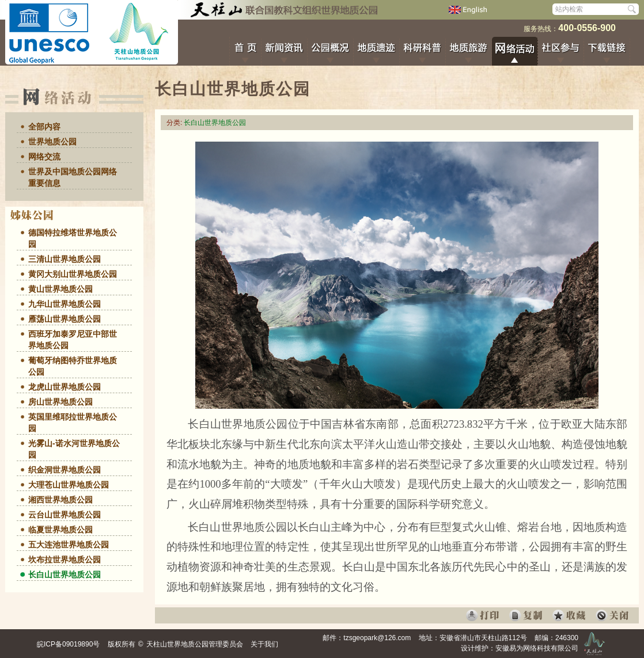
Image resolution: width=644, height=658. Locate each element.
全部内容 (44, 127)
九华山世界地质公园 (65, 304)
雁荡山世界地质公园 (65, 319)
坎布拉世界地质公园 (65, 560)
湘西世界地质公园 (60, 500)
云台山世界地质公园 (65, 515)
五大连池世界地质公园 (69, 545)
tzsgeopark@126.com (377, 638)
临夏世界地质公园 (60, 530)
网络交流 (44, 157)
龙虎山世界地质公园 (65, 387)
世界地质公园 (52, 142)
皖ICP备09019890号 (68, 644)
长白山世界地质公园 (65, 575)
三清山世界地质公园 (65, 259)
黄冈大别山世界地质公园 (73, 274)
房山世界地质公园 (60, 402)
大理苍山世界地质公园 (69, 485)
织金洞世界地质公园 (65, 470)
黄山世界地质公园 (60, 289)
